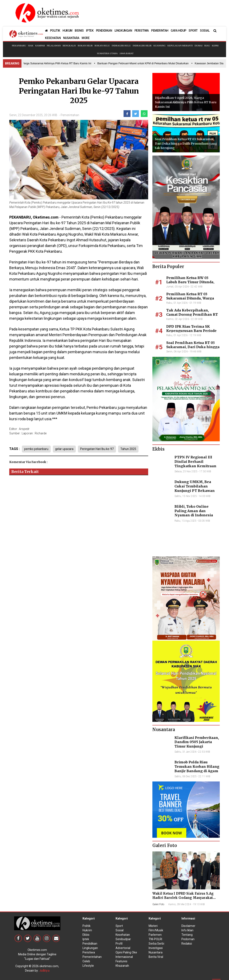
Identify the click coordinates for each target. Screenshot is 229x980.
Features (121, 961)
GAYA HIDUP (178, 31)
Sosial (120, 930)
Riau (207, 46)
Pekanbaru (19, 46)
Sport (119, 926)
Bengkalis (69, 46)
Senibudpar (123, 939)
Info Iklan (187, 930)
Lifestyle (88, 966)
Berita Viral (156, 957)
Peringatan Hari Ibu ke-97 (97, 449)
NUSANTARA (71, 38)
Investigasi (156, 948)
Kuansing (159, 46)
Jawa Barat (127, 53)
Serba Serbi (156, 944)
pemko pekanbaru (36, 449)
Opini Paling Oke (126, 952)
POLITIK (55, 31)
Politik (87, 926)
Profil (119, 944)
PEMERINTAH (160, 31)
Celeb (86, 961)
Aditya (45, 971)
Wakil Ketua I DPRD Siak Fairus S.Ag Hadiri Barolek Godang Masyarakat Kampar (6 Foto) (183, 898)
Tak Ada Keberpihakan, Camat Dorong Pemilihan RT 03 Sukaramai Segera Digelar (192, 315)
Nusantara (156, 952)
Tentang (187, 935)
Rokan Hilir (85, 46)
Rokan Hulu (102, 46)
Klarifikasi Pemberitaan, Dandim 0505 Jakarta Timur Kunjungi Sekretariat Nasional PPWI (197, 746)
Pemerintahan (70, 115)
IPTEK (90, 31)
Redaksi (187, 944)
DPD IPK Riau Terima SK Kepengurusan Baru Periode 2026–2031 (191, 331)
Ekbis (86, 935)
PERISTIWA (142, 31)
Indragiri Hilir (142, 46)
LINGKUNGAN (123, 31)
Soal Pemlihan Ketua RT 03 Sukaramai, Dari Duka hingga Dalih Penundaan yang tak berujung (186, 144)
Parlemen (155, 935)
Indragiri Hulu (121, 46)
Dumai (199, 46)
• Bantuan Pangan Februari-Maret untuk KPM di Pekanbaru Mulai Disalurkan (144, 63)
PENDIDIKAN (104, 31)
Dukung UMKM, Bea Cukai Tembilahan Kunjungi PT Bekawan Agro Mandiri (195, 488)
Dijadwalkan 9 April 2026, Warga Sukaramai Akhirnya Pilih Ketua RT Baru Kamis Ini (186, 102)
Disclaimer (188, 926)
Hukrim (87, 930)
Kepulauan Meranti (180, 46)
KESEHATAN (53, 38)
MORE (86, 38)
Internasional (124, 957)
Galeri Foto (158, 904)
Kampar (40, 46)
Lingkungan (90, 948)
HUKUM (67, 31)
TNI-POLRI (155, 939)
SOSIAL (205, 31)
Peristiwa (89, 952)
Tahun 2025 (128, 449)
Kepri (215, 46)
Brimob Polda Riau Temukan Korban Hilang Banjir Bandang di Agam (197, 767)
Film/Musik (156, 930)
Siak (31, 46)
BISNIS (79, 31)
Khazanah (122, 966)
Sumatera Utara (107, 53)
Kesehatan (123, 935)
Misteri (153, 926)
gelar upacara (64, 449)
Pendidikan (90, 944)
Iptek (86, 939)
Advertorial (123, 948)
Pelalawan (54, 46)
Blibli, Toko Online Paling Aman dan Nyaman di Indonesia (194, 511)
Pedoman (188, 939)
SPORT (193, 31)
